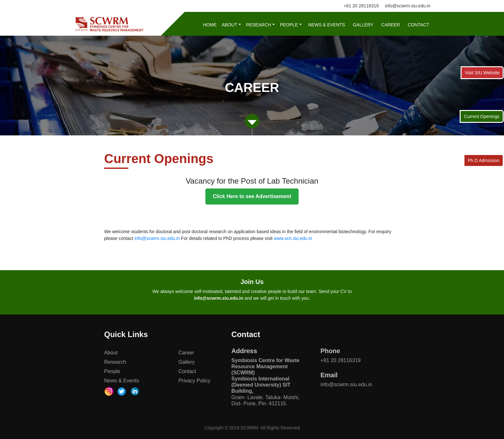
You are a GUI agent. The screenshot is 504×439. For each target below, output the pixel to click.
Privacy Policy (194, 381)
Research (259, 25)
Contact (418, 25)
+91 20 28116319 (361, 6)
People (289, 25)
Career (391, 25)
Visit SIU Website (482, 73)
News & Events (327, 25)
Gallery (363, 25)
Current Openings (482, 116)
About (230, 25)
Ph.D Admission (484, 160)
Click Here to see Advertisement (252, 196)
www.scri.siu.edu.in (293, 238)
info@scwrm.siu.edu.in (408, 6)
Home (210, 25)
